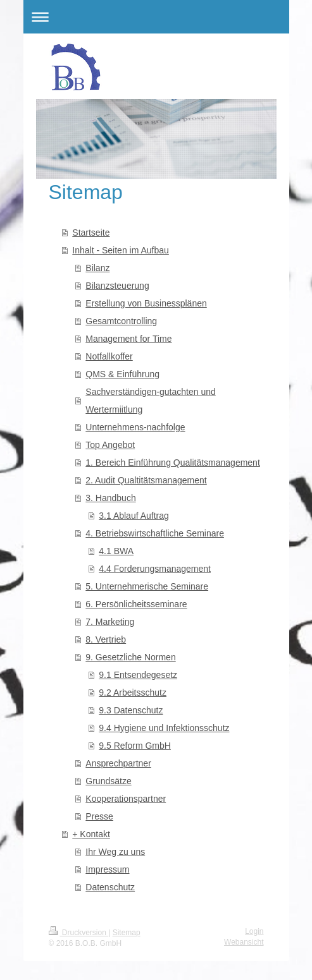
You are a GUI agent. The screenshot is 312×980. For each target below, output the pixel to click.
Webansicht (244, 942)
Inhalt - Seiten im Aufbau (121, 250)
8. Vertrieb (106, 639)
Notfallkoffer (109, 356)
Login (254, 931)
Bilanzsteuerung (117, 286)
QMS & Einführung (122, 374)
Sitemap (127, 933)
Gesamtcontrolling (121, 321)
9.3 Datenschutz (131, 710)
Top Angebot (110, 445)
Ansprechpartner (118, 763)
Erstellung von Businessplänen (146, 303)
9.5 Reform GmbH (135, 746)
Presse (99, 816)
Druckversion (79, 933)
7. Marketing (110, 622)
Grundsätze (108, 781)
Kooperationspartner (126, 799)
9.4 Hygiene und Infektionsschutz (164, 728)
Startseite (91, 233)
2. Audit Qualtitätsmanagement (146, 480)
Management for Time (128, 339)
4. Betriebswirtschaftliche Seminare (155, 533)
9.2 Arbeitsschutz (133, 693)
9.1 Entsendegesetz (138, 675)
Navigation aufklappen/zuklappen (156, 17)
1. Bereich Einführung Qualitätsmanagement (173, 463)
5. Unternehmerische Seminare (147, 586)
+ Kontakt (91, 834)
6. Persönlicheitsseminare (136, 604)
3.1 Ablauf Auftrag (134, 516)
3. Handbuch (110, 498)
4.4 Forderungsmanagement (155, 569)
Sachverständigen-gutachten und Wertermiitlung (150, 401)
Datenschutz (110, 887)
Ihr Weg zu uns (115, 852)
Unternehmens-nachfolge (135, 427)
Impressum (107, 869)
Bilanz (97, 268)
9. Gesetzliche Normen (130, 657)
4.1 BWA (116, 551)
